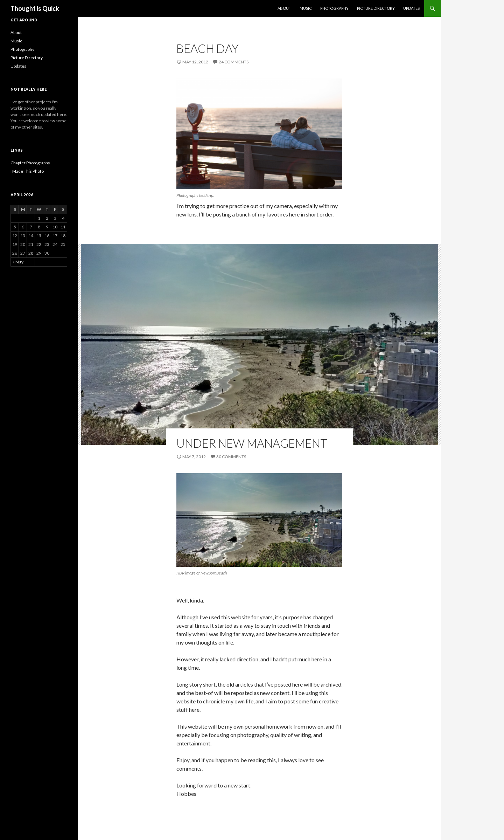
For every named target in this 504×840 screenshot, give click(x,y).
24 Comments (234, 62)
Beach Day (208, 48)
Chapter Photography (30, 163)
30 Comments (231, 457)
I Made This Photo (27, 171)
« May (18, 262)
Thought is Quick (35, 8)
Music (306, 8)
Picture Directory (376, 8)
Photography (334, 8)
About (284, 8)
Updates (411, 8)
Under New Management (252, 443)
